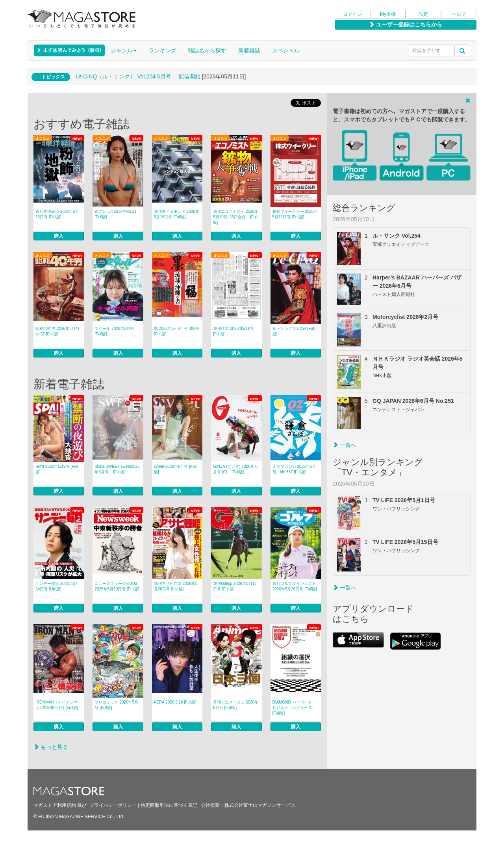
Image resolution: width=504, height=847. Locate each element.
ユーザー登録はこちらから (406, 24)
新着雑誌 (249, 50)
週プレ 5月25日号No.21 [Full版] (115, 214)
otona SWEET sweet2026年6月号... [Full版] (117, 469)
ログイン (352, 14)
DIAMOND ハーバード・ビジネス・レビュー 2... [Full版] (294, 708)
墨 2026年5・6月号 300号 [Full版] (177, 331)
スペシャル (286, 50)
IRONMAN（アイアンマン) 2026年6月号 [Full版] (57, 705)
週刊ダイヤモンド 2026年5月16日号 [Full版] (177, 214)
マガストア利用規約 (55, 805)
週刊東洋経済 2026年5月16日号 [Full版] (57, 214)
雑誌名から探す (207, 50)
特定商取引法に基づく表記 (169, 805)
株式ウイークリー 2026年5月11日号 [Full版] (295, 214)
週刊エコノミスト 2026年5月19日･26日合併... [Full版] (236, 217)
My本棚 (388, 14)
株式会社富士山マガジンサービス (260, 805)
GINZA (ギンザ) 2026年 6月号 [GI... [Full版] (235, 469)
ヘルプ (459, 14)
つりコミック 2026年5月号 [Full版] (116, 705)
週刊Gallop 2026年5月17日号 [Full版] (235, 586)
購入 (59, 236)
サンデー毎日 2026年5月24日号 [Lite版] (57, 586)
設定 (423, 14)
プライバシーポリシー (113, 805)
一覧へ (345, 445)
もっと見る (51, 747)
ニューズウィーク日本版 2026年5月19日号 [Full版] (117, 586)
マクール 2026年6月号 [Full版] (114, 331)
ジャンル (124, 50)
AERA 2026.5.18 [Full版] (175, 702)
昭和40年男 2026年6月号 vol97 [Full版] (57, 331)
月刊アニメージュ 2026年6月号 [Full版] (236, 705)
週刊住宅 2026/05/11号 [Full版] (233, 331)
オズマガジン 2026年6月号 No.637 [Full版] (294, 469)
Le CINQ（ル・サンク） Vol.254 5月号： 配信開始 (138, 76)
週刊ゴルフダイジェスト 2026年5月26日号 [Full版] (295, 586)
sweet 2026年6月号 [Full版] (175, 469)
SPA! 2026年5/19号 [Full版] (57, 469)
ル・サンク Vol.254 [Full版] (294, 331)
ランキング (162, 50)
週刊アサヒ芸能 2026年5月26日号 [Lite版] (176, 586)
